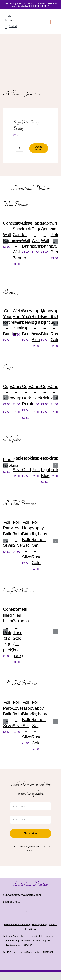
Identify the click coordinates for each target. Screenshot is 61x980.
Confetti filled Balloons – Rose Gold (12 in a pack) (21, 632)
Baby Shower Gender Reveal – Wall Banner (20, 240)
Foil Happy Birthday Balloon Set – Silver (30, 540)
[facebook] (26, 912)
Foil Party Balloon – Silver (10, 534)
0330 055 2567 (12, 902)
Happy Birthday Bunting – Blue (49, 322)
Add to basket (39, 148)
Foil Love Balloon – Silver (20, 534)
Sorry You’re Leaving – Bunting (30, 322)
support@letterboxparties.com (22, 895)
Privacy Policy (40, 925)
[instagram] (31, 912)
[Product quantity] (20, 148)
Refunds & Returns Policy (17, 925)
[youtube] (35, 912)
